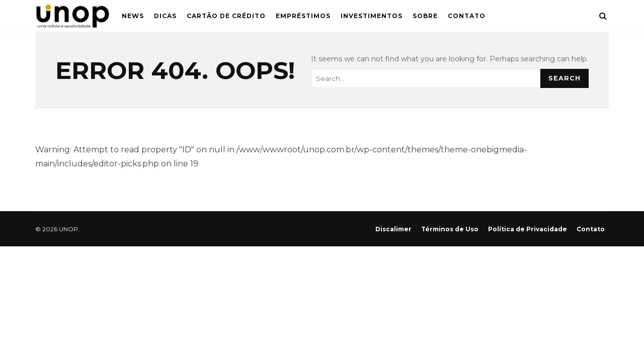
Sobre (425, 16)
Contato (467, 16)
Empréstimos (303, 16)
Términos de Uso (450, 229)
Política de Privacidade (528, 229)
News (133, 16)
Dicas (165, 16)
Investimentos (372, 16)
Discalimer (393, 229)
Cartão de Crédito (226, 16)
